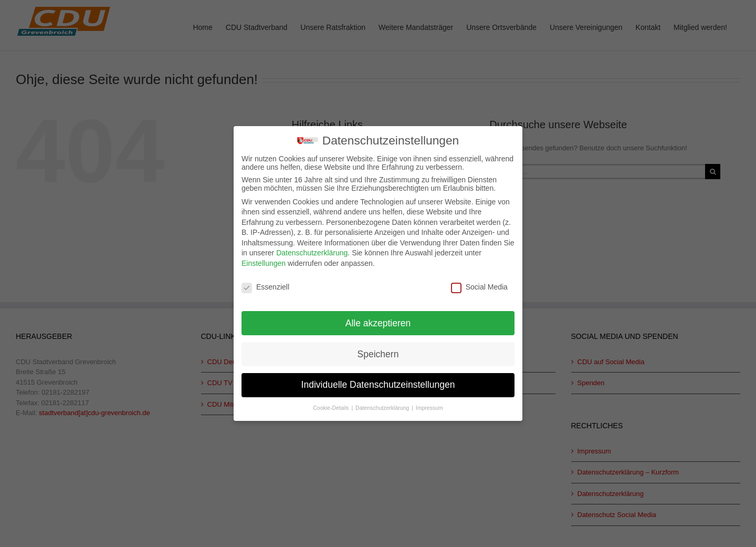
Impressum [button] (429, 406)
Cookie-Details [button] (332, 406)
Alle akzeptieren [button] (378, 321)
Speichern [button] (378, 352)
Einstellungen (264, 261)
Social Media (479, 285)
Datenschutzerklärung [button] (383, 406)
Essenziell (265, 285)
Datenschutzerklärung (312, 251)
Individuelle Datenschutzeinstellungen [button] (378, 383)
